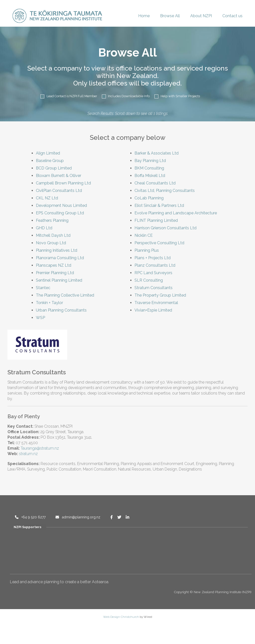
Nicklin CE (144, 235)
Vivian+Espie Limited (153, 310)
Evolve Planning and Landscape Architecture (176, 213)
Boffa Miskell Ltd (150, 176)
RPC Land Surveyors (153, 273)
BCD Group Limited (54, 168)
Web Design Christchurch (121, 617)
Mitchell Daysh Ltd (53, 235)
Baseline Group (50, 161)
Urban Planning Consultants (61, 310)
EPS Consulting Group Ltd (60, 213)
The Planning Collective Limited (65, 295)
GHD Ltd (44, 228)
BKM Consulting (149, 168)
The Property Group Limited (160, 295)
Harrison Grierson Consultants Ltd (165, 228)
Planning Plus (147, 250)
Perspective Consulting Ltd (159, 243)
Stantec (43, 288)
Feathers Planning (52, 220)
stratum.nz (28, 454)
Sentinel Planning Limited (59, 280)
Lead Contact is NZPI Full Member (69, 96)
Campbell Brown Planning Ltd (63, 183)
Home (144, 16)
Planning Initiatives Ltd (57, 250)
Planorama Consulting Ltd (60, 258)
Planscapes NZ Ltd (54, 265)
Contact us (232, 16)
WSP (40, 318)
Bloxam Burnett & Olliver (59, 176)
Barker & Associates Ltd (157, 153)
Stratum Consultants (154, 288)
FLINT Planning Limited (156, 220)
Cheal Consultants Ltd (155, 183)
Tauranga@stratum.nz (40, 448)
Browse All (170, 16)
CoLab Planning (149, 198)
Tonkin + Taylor (49, 303)
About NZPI (201, 16)
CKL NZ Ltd (47, 198)
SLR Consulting (149, 280)
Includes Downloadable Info (126, 96)
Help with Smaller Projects (177, 96)
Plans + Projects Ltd (153, 258)
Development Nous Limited (61, 205)
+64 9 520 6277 (30, 517)
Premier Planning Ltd (55, 273)
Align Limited (48, 153)
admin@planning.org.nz (78, 517)
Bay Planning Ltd (150, 161)
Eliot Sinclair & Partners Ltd (159, 205)
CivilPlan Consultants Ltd (59, 191)
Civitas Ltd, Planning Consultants (165, 191)
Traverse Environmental (156, 303)
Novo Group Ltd (51, 243)
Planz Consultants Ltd (155, 265)
